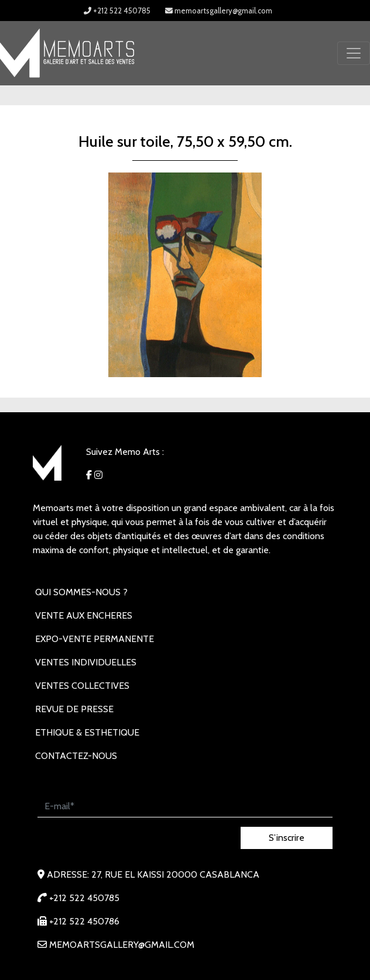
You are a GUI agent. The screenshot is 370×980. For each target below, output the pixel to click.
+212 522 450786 (78, 921)
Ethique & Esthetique (87, 732)
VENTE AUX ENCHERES (84, 615)
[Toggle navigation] (354, 53)
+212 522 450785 (117, 11)
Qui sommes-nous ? (81, 592)
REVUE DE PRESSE (74, 709)
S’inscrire (287, 838)
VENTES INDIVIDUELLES (86, 662)
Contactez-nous (76, 756)
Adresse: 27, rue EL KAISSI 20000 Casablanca (148, 874)
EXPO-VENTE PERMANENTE (95, 639)
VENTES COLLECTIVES (82, 686)
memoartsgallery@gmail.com (219, 11)
